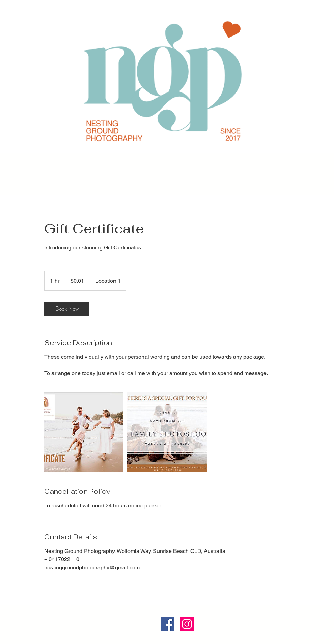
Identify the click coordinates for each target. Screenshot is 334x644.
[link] (67, 309)
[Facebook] (168, 624)
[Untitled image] (84, 432)
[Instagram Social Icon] (187, 624)
